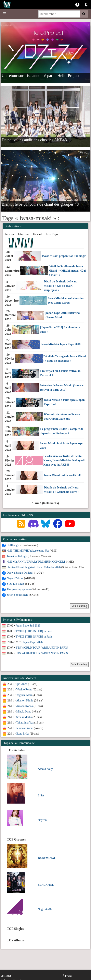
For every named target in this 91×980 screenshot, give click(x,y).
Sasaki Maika (24, 717)
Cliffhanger (13, 545)
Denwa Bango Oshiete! (20, 573)
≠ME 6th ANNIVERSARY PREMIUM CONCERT (36, 562)
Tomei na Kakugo (17, 556)
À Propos (67, 976)
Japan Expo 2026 (33, 642)
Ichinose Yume (25, 728)
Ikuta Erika (23, 734)
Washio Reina (24, 690)
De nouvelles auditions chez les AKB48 (34, 140)
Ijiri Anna (22, 684)
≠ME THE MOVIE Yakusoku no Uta (28, 551)
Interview (23, 234)
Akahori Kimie (25, 701)
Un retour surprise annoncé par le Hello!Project (41, 75)
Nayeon (42, 820)
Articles (9, 234)
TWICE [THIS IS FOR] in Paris (34, 631)
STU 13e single (16, 584)
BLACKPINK (46, 885)
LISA (41, 795)
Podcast (37, 234)
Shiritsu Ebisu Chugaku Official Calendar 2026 (34, 567)
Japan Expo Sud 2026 (28, 626)
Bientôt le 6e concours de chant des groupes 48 (40, 204)
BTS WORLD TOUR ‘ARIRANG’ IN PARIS (42, 648)
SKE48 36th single (17, 595)
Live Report (53, 234)
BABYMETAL (47, 858)
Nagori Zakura (15, 578)
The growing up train (19, 589)
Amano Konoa (25, 706)
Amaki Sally (45, 769)
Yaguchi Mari (24, 695)
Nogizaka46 (45, 909)
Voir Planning (79, 606)
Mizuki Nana (24, 712)
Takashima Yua (25, 723)
